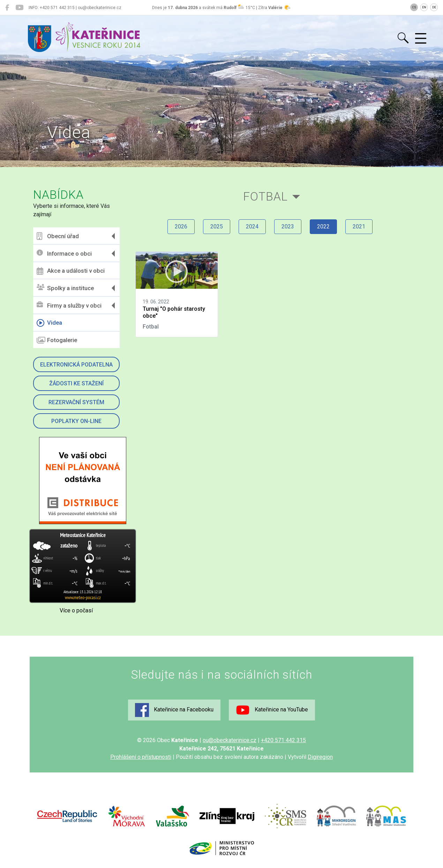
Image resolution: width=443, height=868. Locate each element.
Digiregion (320, 757)
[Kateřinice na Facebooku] (7, 8)
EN (424, 7)
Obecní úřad (58, 236)
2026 (181, 227)
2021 (359, 227)
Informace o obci (64, 253)
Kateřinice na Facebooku (174, 710)
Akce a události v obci (71, 271)
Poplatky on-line (76, 421)
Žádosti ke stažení (76, 383)
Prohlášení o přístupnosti (141, 757)
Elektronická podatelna (76, 365)
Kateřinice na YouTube (272, 710)
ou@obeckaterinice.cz (230, 740)
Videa (49, 323)
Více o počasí (76, 610)
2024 (252, 227)
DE (434, 7)
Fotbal (265, 197)
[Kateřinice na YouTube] (19, 8)
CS (414, 7)
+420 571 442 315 (283, 740)
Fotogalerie (57, 340)
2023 (288, 227)
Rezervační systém (76, 402)
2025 (217, 227)
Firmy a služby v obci (69, 305)
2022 (323, 227)
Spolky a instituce (65, 288)
